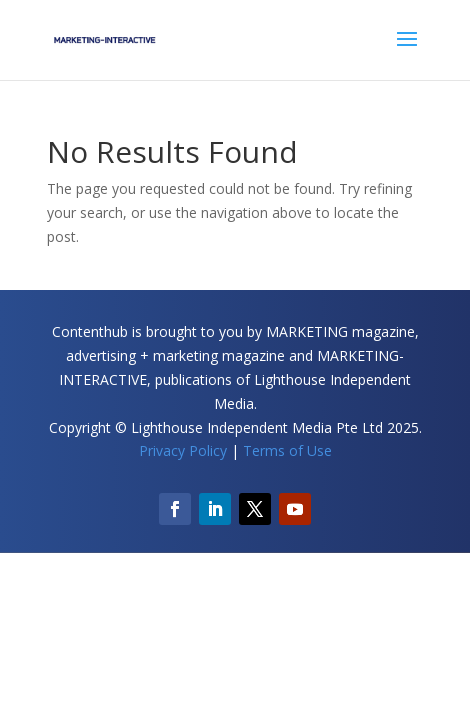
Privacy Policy (183, 450)
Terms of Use (287, 450)
